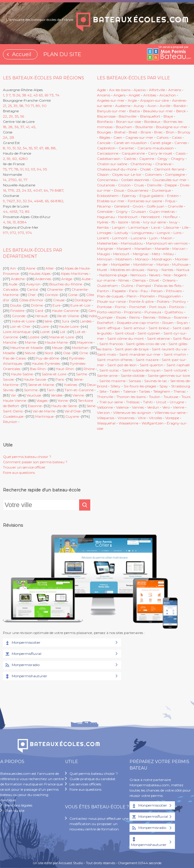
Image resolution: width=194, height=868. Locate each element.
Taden (115, 391)
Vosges (42, 400)
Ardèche (18, 279)
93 (33, 169)
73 (52, 95)
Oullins (127, 286)
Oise (67, 353)
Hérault (41, 316)
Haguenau (106, 217)
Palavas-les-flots (168, 286)
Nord (49, 353)
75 (5, 169)
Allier (50, 268)
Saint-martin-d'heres (115, 360)
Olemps (139, 280)
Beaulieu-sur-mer (158, 111)
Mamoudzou (132, 243)
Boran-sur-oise (129, 122)
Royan (182, 323)
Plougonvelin (170, 296)
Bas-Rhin (38, 369)
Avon (152, 106)
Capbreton (106, 148)
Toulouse (171, 397)
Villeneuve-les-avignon (132, 413)
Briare (146, 132)
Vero (166, 407)
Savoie (8, 379)
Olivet (154, 280)
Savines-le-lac (156, 381)
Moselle (9, 353)
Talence (129, 391)
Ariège (67, 279)
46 (36, 201)
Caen (118, 137)
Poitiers (163, 301)
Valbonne (105, 407)
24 (24, 190)
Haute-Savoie (35, 379)
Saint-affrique (109, 328)
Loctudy (121, 233)
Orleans (169, 280)
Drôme (37, 305)
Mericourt (121, 254)
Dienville (154, 185)
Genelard (122, 206)
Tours (186, 397)
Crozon (124, 185)
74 (57, 95)
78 (16, 169)
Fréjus (170, 201)
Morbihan (80, 348)
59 (9, 159)
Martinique (44, 416)
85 (27, 211)
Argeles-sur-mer (111, 100)
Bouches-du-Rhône (66, 284)
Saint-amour (134, 328)
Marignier (105, 249)
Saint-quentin (152, 365)
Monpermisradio (22, 665)
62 (21, 159)
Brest (133, 132)
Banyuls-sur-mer (112, 111)
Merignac (141, 254)
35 (17, 116)
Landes (86, 321)
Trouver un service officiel (24, 467)
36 (16, 127)
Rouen (168, 323)
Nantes (167, 270)
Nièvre (30, 353)
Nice (167, 275)
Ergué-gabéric (152, 196)
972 (13, 233)
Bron (170, 132)
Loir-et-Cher (20, 326)
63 (41, 95)
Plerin (132, 296)
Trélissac (133, 402)
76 (9, 201)
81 (57, 201)
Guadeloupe (13, 416)
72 (21, 211)
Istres (136, 222)
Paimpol (144, 286)
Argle (132, 100)
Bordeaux (152, 122)
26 (18, 95)
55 (30, 148)
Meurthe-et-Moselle (27, 348)
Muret (102, 270)
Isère (48, 321)
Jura (65, 321)
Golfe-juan (155, 206)
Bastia (135, 111)
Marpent (124, 249)
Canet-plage (161, 143)
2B (12, 137)
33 (29, 190)
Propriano (133, 312)
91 (22, 169)
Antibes (150, 95)
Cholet (145, 169)
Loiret (45, 332)
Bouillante (144, 127)
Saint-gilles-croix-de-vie (146, 344)
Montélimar (143, 264)
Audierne (123, 106)
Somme (31, 390)
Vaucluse (34, 395)
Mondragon (162, 259)
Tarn (51, 390)
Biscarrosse (106, 116)
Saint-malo (107, 354)
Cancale (104, 143)
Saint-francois (111, 344)
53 (16, 211)
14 (5, 180)
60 (15, 159)
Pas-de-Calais (14, 358)
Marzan (179, 249)
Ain (13, 268)
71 (32, 106)
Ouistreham (107, 286)
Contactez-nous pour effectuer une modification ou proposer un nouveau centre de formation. (99, 824)
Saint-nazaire (147, 360)
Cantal (32, 289)
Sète (103, 391)
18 (5, 127)
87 (61, 190)
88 (53, 148)
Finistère (17, 311)
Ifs (113, 222)
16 (5, 190)
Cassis (181, 153)
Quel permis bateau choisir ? (27, 457)
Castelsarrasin (109, 159)
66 (52, 201)
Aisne (31, 268)
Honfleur (171, 217)
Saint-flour (182, 338)
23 (18, 190)
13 (14, 222)
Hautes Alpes (40, 274)
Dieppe (171, 185)
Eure (56, 305)
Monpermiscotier (22, 643)
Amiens (175, 90)
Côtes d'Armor (31, 300)
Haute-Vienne (15, 400)
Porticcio (177, 307)
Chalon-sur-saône (112, 164)
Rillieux (165, 317)
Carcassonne (108, 153)
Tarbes (144, 391)
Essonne (35, 406)
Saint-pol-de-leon (122, 365)
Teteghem (162, 391)
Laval (156, 227)
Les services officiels (85, 784)
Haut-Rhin (65, 369)
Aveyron (33, 284)
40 (36, 190)
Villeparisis (106, 418)
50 (15, 180)
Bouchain (124, 127)
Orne (84, 353)
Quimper (105, 317)
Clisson (103, 174)
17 (10, 190)
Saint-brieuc (159, 328)
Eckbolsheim (108, 196)
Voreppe (172, 418)
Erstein (173, 196)
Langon (119, 227)
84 (24, 222)
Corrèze (51, 295)
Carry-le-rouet (160, 153)
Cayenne (147, 159)
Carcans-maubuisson (156, 148)
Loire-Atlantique (17, 332)
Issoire (123, 222)
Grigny (122, 211)
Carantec (126, 148)
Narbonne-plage (113, 275)
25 (10, 106)
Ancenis (104, 95)
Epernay (129, 196)
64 (46, 190)
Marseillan (143, 249)
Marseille (162, 249)
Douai (119, 190)
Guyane (72, 416)
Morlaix (163, 264)
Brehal (120, 132)
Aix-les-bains (120, 90)
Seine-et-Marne (41, 385)
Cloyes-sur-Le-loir (127, 174)
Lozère (34, 337)
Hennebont (150, 217)
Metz (156, 254)
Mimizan (105, 259)
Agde (101, 90)
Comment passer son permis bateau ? (35, 462)
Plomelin (147, 296)
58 (21, 106)
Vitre (142, 418)
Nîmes (124, 280)
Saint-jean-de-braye (132, 349)
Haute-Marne (56, 342)
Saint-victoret (175, 370)
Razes (121, 317)
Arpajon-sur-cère (154, 100)
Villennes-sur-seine (170, 413)
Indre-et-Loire (23, 321)
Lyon (153, 238)
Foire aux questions (19, 473)
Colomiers (153, 174)
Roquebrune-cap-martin (138, 323)
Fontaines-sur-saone (145, 201)
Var (13, 395)
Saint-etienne (158, 338)
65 (47, 201)
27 (10, 180)
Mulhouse (180, 264)
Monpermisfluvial (23, 654)
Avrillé (165, 106)
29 (11, 116)
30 (19, 201)
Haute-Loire (69, 326)
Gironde (18, 316)
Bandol (179, 106)
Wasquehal (106, 423)
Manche (10, 342)
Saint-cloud (125, 333)
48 (41, 201)
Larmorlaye (138, 227)
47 (40, 190)
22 (5, 116)
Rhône (89, 369)
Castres (130, 159)
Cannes (181, 143)
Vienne (78, 395)
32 (25, 201)
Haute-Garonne (65, 311)
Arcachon (168, 95)
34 (30, 201)
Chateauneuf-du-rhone (117, 169)
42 (29, 95)
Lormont (120, 238)
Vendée (57, 395)
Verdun (153, 407)
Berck (181, 111)
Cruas (139, 185)
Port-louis (158, 307)
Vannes (138, 407)
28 (10, 127)
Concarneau (107, 180)
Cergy (162, 159)
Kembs (103, 227)
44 (5, 211)
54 (25, 148)
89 (38, 106)
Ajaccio (140, 90)
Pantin (103, 291)
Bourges (104, 132)
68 (47, 148)
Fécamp (104, 206)
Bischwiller (128, 116)
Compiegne (175, 174)
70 (28, 106)
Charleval (163, 164)
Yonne (63, 400)
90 (44, 106)
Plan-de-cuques (110, 296)
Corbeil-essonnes (135, 180)
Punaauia (153, 312)
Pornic (120, 307)
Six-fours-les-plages (140, 386)
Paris (60, 379)
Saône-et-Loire (54, 374)
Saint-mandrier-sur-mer (140, 354)
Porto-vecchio (109, 312)
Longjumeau (143, 233)
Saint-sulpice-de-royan (141, 370)
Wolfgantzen (153, 423)
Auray (139, 106)
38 (24, 95)
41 (28, 127)
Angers (119, 95)
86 (57, 190)
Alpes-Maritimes (74, 274)
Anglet (134, 95)
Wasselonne (129, 423)
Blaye (168, 116)
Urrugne (177, 402)
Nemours (138, 275)
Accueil (22, 54)
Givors (138, 206)
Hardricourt (128, 217)
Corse (73, 295)
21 (5, 106)
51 (14, 148)
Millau (169, 254)
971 (6, 233)
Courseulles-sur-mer (170, 180)
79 (52, 190)
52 (19, 148)
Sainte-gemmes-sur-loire (169, 376)
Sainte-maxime (112, 381)
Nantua (183, 270)
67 (41, 148)
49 (12, 211)
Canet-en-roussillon (130, 143)
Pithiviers (174, 291)
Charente (55, 289)
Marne (30, 342)
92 (27, 169)
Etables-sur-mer (111, 201)
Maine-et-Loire (62, 337)
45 (33, 127)
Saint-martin (175, 354)
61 (20, 180)
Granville (175, 206)
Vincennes (126, 418)
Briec (158, 132)
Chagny (178, 159)
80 (25, 159)
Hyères (103, 222)
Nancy (153, 270)
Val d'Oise (73, 411)
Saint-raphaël (178, 365)
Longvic (164, 233)
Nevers (155, 275)
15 (14, 95)
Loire (45, 326)
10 (9, 148)
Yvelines (70, 385)
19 (13, 190)
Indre (93, 316)
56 (22, 116)
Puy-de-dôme (47, 358)
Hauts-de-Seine (64, 406)
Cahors (162, 137)
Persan (157, 291)
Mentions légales (18, 805)
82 (61, 201)
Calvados (11, 289)
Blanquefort (150, 116)
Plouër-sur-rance (111, 301)
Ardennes (43, 279)
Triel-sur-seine (111, 402)
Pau (144, 291)
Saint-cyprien (149, 333)
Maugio (103, 254)
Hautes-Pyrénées (46, 363)
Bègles (105, 137)
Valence (122, 407)
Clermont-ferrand (169, 169)
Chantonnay (141, 164)
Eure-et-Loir (81, 305)
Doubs (16, 305)
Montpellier (121, 264)
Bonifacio (105, 122)
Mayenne (85, 342)
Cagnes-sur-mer (139, 137)
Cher (32, 295)
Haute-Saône (22, 374)
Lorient (103, 238)
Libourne (171, 227)
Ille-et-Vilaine (68, 316)
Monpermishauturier (26, 676)
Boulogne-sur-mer (172, 127)
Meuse (57, 348)
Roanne (180, 317)
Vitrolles (155, 418)
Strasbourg (181, 386)
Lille (185, 227)
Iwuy (173, 222)
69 (47, 95)
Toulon (155, 397)
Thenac (180, 391)
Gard (39, 311)
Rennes (149, 317)
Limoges (104, 233)
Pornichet (138, 307)
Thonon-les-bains (131, 397)
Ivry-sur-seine (154, 222)
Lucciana (138, 238)
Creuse (59, 300)
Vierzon (103, 413)
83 (20, 222)
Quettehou (174, 312)
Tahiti (148, 402)
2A (5, 137)
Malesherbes (107, 243)
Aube (86, 279)
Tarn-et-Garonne (79, 390)
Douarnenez (138, 190)
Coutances (106, 185)
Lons (177, 233)
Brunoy (184, 132)
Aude (13, 284)
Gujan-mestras (162, 211)
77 (10, 169)
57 (36, 148)
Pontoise (104, 307)
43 (36, 95)
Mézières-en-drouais (127, 270)
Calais (177, 137)
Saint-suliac (109, 370)
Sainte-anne (107, 376)
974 (29, 233)
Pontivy (179, 301)
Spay (164, 386)
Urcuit (161, 402)
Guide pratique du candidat (92, 779)
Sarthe (81, 374)
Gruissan (138, 211)
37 (22, 127)
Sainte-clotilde (133, 376)
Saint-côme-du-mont (126, 338)
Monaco (142, 259)
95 (45, 169)
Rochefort (105, 323)
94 (39, 169)
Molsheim (124, 259)
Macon (167, 238)
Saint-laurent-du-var (170, 349)
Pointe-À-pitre (141, 301)
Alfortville (157, 90)
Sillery (116, 386)
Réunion (10, 422)
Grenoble (105, 211)
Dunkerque (161, 190)
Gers (92, 311)
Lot (63, 332)
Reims (135, 317)
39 (16, 106)
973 (21, 233)
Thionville (105, 397)
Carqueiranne (133, 153)
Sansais (135, 381)
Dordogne (83, 300)
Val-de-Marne (44, 411)
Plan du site (15, 811)
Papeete (119, 291)
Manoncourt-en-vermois (167, 243)
